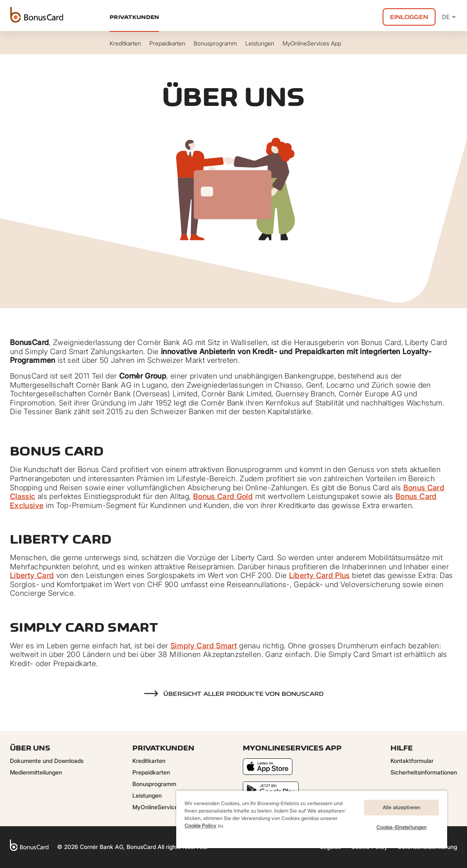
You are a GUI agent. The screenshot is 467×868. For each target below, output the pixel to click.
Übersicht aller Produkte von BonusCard (243, 694)
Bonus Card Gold (223, 496)
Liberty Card (32, 575)
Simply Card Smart (204, 646)
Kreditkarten (149, 761)
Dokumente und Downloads (47, 761)
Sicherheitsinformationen (424, 772)
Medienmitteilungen (36, 772)
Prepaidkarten (151, 772)
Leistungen (147, 795)
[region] (312, 819)
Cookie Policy (200, 826)
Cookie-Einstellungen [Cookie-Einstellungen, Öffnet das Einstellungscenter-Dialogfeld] (401, 827)
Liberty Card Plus (320, 575)
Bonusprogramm (154, 784)
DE (450, 17)
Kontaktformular (412, 761)
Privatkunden (134, 17)
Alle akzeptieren (401, 807)
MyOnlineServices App (163, 807)
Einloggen (409, 17)
